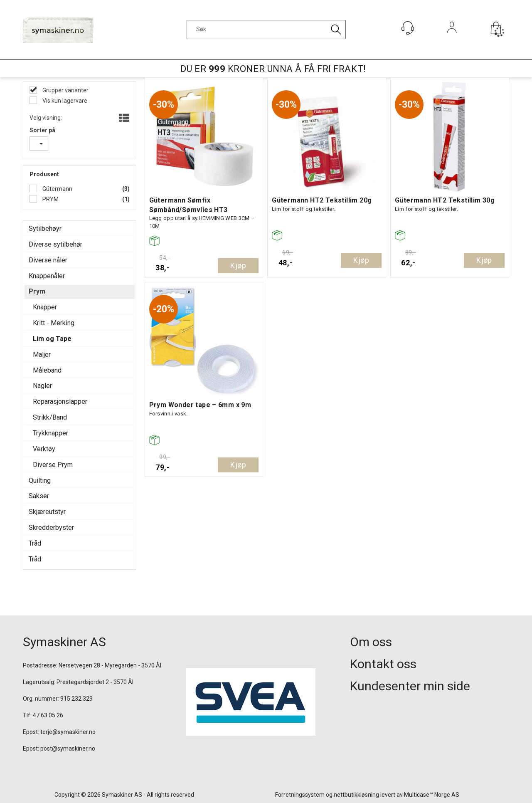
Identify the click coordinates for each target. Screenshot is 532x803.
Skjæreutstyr (47, 512)
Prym (37, 291)
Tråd (35, 543)
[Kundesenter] (408, 28)
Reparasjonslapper (60, 401)
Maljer (42, 355)
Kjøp (238, 266)
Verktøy (44, 449)
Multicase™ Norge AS (432, 795)
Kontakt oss (383, 664)
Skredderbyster (51, 528)
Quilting (40, 481)
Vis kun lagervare (64, 101)
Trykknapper (50, 433)
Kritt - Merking (54, 323)
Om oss (371, 642)
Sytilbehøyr (45, 229)
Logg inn (452, 39)
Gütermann (57, 189)
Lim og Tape (52, 339)
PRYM (50, 199)
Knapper (45, 307)
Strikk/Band (50, 417)
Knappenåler (47, 276)
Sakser (39, 496)
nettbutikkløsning (356, 795)
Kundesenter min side (410, 686)
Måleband (47, 370)
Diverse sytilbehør (55, 244)
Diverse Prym (53, 465)
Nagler (42, 386)
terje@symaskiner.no (68, 732)
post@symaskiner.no (68, 749)
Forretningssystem (300, 795)
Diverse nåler (48, 260)
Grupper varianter (65, 90)
